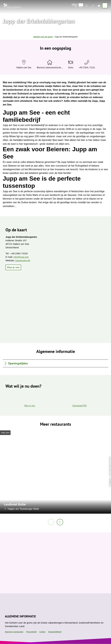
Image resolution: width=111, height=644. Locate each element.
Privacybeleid (31, 632)
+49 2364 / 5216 (87, 67)
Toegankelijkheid (55, 632)
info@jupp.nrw (21, 257)
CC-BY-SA (110, 482)
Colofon (42, 632)
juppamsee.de (23, 260)
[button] (13, 267)
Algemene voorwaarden (14, 632)
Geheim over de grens (43, 37)
